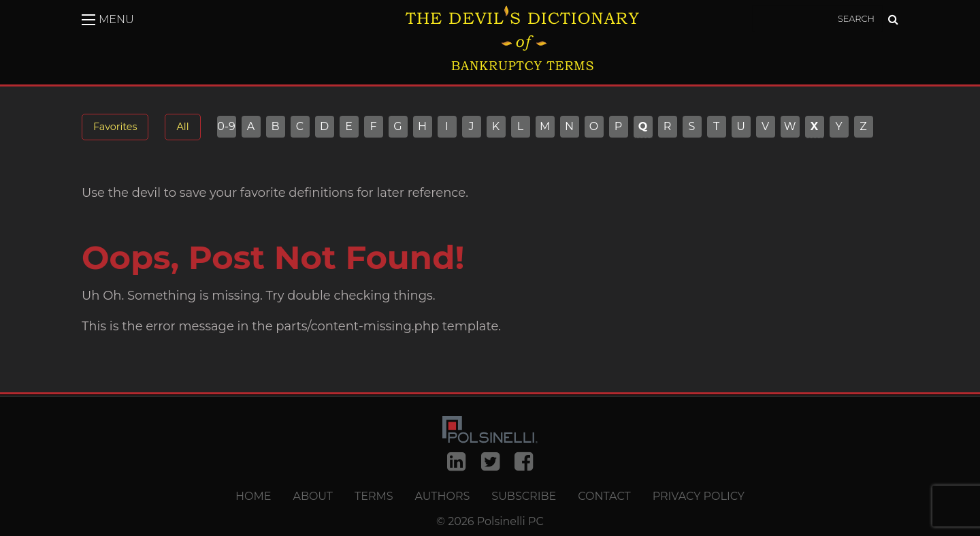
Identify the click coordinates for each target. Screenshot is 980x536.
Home (253, 496)
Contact (604, 496)
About (313, 496)
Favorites (115, 127)
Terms (374, 496)
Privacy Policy (699, 496)
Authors (443, 496)
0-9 (226, 127)
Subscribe (524, 496)
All (182, 127)
